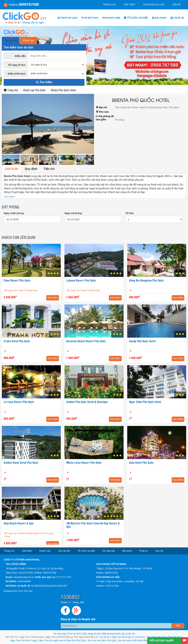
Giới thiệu (129, 5)
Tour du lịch (68, 18)
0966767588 (50, 573)
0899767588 (111, 573)
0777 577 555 (64, 577)
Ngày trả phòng (73, 213)
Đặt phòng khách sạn (114, 634)
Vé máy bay (90, 18)
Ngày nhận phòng (14, 213)
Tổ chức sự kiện (136, 18)
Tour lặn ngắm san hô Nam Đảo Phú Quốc (66, 641)
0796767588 (112, 586)
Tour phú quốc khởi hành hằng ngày (135, 641)
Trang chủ (109, 5)
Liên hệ (176, 5)
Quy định (31, 169)
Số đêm (130, 213)
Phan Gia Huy (25, 591)
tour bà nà (140, 637)
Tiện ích (49, 169)
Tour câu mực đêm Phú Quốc (102, 641)
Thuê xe (177, 18)
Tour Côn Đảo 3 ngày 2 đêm (30, 641)
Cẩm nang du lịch (154, 5)
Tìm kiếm (44, 82)
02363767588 (26, 573)
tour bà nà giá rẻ (126, 637)
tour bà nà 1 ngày (108, 637)
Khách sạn (111, 18)
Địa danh (159, 18)
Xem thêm (9, 197)
